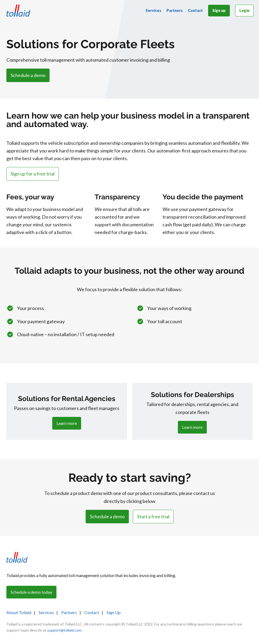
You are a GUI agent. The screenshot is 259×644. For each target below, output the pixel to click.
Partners (175, 10)
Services (153, 10)
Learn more (67, 423)
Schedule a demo (28, 75)
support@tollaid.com (64, 630)
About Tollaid (19, 612)
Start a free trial (153, 516)
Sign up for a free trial (33, 174)
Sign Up (114, 612)
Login (244, 10)
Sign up (219, 10)
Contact (195, 10)
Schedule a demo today (31, 592)
